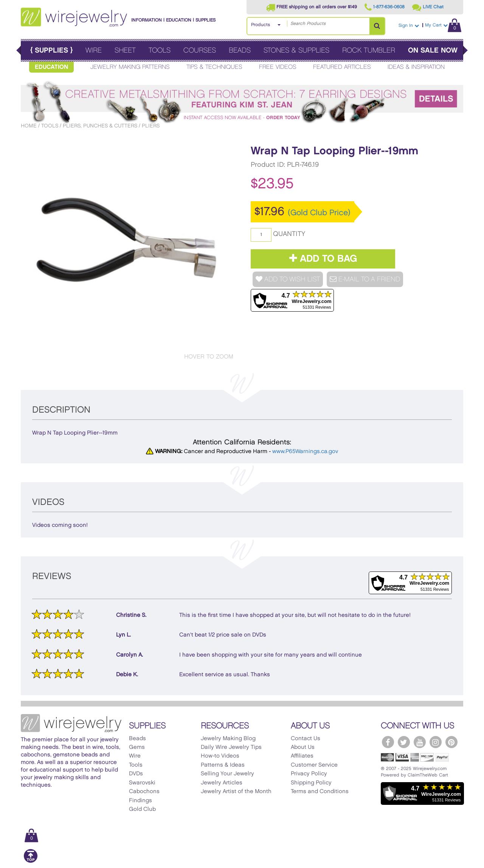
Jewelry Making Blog (228, 739)
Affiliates (302, 756)
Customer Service (314, 765)
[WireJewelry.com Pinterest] (451, 742)
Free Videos (278, 67)
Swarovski (142, 783)
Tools (160, 50)
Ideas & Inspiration (416, 67)
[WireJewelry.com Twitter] (404, 742)
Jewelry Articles (222, 783)
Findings (140, 801)
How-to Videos (220, 756)
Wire (94, 50)
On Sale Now (433, 50)
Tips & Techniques (214, 67)
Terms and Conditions (320, 792)
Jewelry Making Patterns (130, 67)
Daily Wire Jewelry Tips (231, 747)
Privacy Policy (309, 774)
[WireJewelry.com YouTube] (420, 742)
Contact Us (306, 739)
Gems (137, 747)
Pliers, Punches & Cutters (100, 126)
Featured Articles (342, 67)
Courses (200, 50)
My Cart (443, 25)
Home (29, 126)
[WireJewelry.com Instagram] (436, 742)
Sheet (125, 50)
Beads (240, 50)
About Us (303, 747)
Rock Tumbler (369, 50)
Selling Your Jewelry (227, 774)
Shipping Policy (311, 783)
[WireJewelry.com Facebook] (388, 742)
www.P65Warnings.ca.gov (305, 452)
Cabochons (144, 792)
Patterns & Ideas (223, 765)
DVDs (136, 774)
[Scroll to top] (31, 861)
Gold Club (142, 809)
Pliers (151, 126)
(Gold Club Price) (319, 213)
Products (261, 25)
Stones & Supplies (296, 50)
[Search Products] (377, 26)
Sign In (409, 26)
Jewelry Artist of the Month (236, 792)
